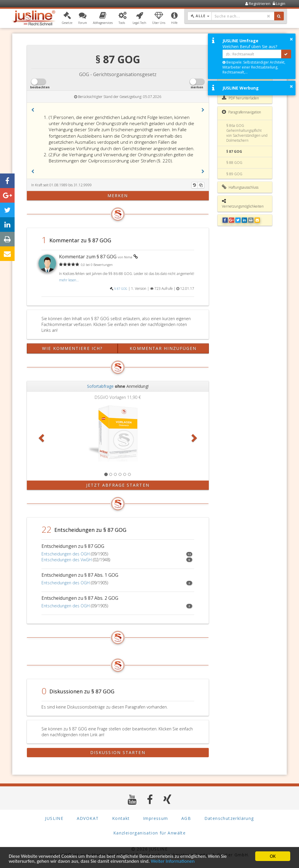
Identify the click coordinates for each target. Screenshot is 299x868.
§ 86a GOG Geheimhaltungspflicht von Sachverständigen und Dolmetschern (247, 133)
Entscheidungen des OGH (66, 554)
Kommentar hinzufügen (163, 348)
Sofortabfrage (100, 386)
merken (118, 195)
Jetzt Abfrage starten (118, 485)
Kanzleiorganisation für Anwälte (149, 833)
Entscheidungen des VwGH (67, 560)
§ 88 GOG (234, 163)
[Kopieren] (201, 185)
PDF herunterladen (240, 98)
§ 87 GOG (121, 289)
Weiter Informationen (173, 862)
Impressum (156, 818)
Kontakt (121, 818)
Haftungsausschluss (240, 187)
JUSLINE (54, 818)
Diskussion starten (118, 752)
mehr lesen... (69, 280)
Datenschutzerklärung (229, 818)
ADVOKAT (88, 818)
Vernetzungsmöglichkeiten (243, 204)
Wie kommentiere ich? (72, 348)
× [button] (291, 39)
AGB (186, 818)
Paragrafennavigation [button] (241, 112)
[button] (67, 18)
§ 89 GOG (234, 174)
